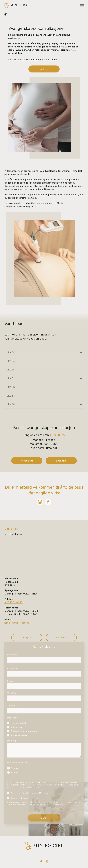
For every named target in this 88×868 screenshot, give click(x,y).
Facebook (61, 638)
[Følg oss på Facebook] (48, 502)
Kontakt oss (27, 461)
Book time (44, 69)
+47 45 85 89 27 (13, 602)
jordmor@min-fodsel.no (17, 623)
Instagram (27, 638)
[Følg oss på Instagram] (40, 502)
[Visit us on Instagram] (47, 862)
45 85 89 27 (58, 435)
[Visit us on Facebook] (41, 862)
